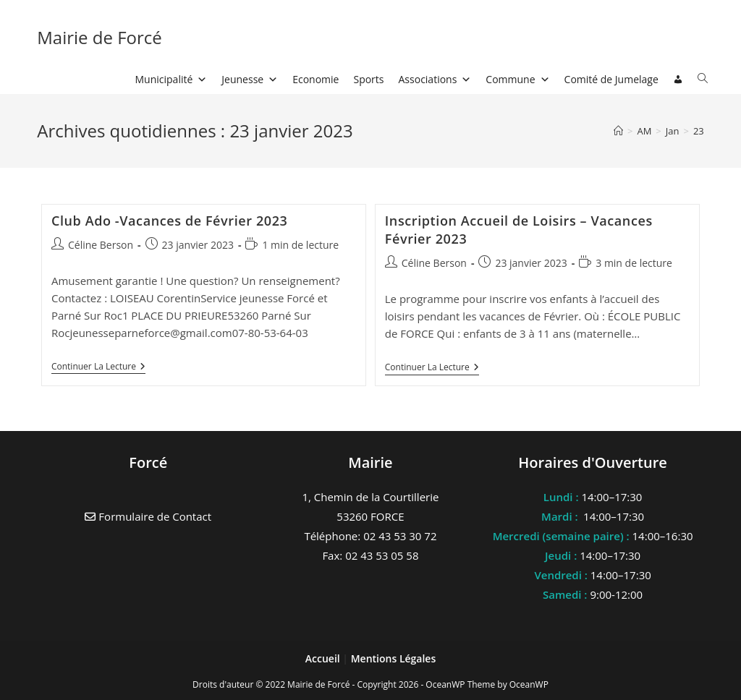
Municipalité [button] (172, 79)
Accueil (324, 658)
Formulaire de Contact (148, 516)
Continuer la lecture (98, 368)
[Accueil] (618, 131)
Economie (316, 79)
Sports (368, 79)
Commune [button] (517, 79)
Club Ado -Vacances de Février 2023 (170, 221)
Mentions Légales (394, 658)
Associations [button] (435, 79)
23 (699, 131)
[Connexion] (678, 80)
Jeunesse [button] (250, 79)
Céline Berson (101, 245)
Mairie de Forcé (99, 37)
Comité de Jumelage (611, 79)
